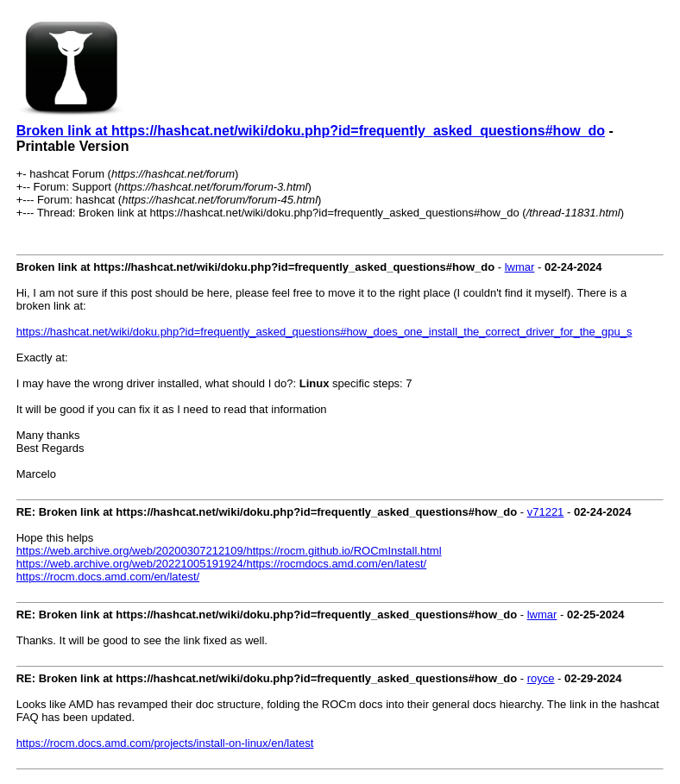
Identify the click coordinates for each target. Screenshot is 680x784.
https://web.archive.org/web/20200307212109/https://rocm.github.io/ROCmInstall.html (229, 551)
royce (541, 678)
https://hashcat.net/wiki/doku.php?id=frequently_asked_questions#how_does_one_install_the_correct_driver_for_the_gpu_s (324, 332)
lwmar (520, 267)
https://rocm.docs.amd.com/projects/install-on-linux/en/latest (165, 743)
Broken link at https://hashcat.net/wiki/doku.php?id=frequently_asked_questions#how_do (311, 131)
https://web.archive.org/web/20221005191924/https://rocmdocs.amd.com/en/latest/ (222, 564)
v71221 (546, 512)
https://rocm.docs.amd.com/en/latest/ (108, 577)
